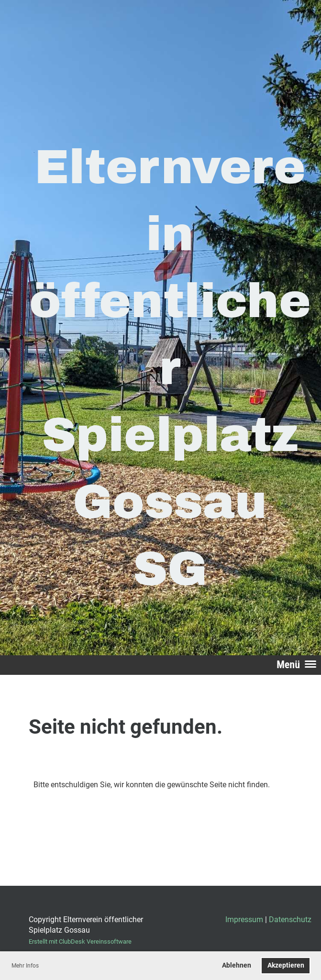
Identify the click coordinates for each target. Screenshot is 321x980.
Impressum (244, 919)
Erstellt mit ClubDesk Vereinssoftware (80, 941)
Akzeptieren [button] (286, 965)
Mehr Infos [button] (25, 966)
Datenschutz (290, 919)
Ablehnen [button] (237, 965)
